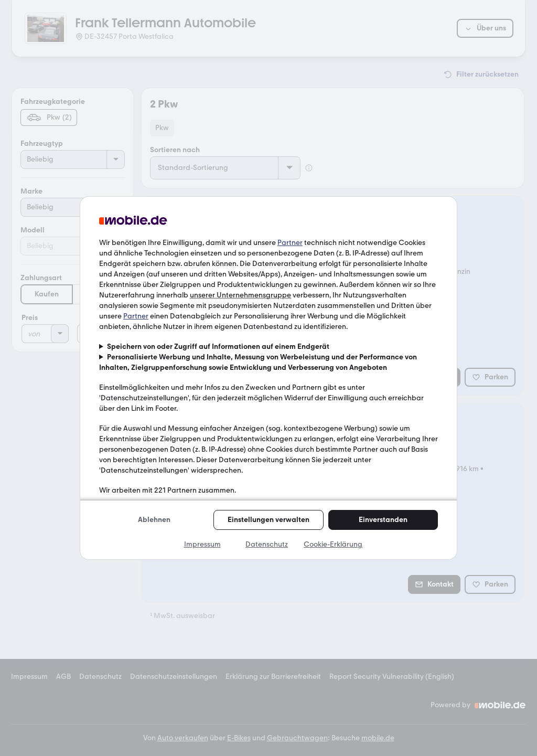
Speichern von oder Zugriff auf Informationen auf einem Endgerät (218, 347)
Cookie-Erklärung (333, 544)
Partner (290, 243)
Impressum (202, 544)
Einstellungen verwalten (268, 520)
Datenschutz (267, 544)
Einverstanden (383, 520)
